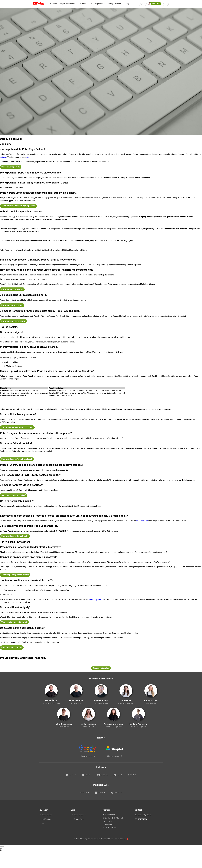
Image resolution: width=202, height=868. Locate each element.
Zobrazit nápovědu (101, 668)
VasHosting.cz (121, 839)
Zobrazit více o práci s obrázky (15, 536)
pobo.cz (3, 157)
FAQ (44, 823)
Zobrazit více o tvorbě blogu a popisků (18, 206)
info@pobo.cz (142, 521)
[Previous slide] (1, 847)
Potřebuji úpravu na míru (12, 305)
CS (165, 4)
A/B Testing (46, 819)
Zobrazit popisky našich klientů (15, 575)
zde (27, 157)
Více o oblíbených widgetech (14, 622)
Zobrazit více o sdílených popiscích (17, 459)
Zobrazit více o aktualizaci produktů (17, 427)
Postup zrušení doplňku (12, 647)
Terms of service (80, 815)
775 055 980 (142, 819)
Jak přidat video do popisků (14, 495)
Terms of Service (48, 815)
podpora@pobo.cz (96, 599)
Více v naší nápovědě (11, 167)
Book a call (154, 4)
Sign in (142, 4)
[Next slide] (3, 847)
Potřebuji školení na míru (12, 289)
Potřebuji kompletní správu (13, 321)
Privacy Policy (79, 819)
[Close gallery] (1, 849)
